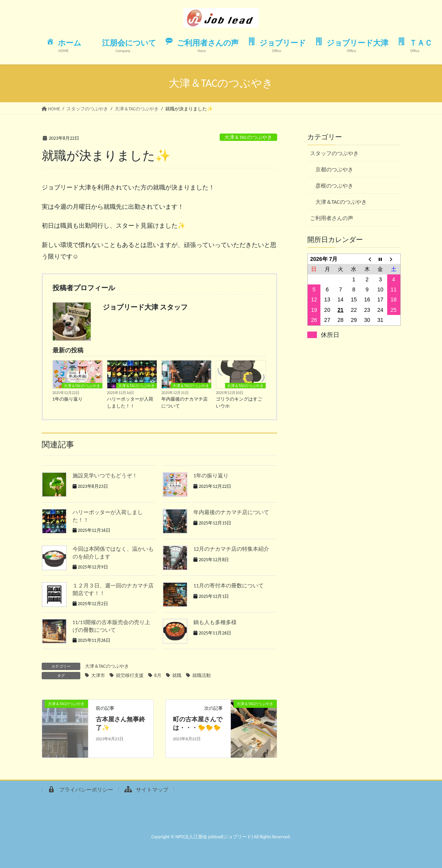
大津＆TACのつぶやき (248, 137)
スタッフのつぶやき (334, 153)
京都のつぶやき (334, 170)
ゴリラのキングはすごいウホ (239, 403)
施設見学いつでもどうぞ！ (105, 476)
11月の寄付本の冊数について (229, 586)
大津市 (98, 675)
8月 (158, 675)
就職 (177, 675)
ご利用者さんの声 (332, 218)
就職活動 (202, 675)
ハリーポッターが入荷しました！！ (130, 403)
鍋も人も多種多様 (215, 622)
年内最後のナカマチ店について (185, 403)
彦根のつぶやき (334, 186)
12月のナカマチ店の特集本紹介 (231, 549)
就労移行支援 (130, 675)
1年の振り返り (68, 399)
